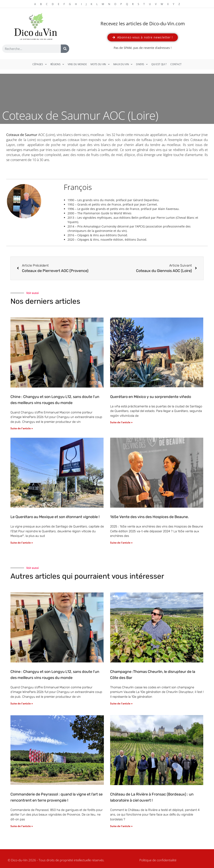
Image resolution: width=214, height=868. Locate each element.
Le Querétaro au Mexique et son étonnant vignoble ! (55, 517)
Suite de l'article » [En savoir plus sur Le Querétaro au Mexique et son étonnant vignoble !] (22, 543)
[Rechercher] (65, 49)
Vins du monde (77, 64)
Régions (57, 64)
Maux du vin (123, 64)
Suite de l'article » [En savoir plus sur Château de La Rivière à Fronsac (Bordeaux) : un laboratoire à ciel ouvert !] (121, 826)
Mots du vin (100, 64)
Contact (176, 64)
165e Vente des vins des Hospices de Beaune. (150, 517)
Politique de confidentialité (158, 860)
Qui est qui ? (159, 64)
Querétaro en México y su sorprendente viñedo (151, 397)
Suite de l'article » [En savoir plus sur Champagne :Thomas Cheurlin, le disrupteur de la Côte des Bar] (121, 703)
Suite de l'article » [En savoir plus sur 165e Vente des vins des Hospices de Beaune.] (121, 543)
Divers (142, 64)
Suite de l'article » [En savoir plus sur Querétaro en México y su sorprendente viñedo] (121, 422)
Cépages (39, 64)
